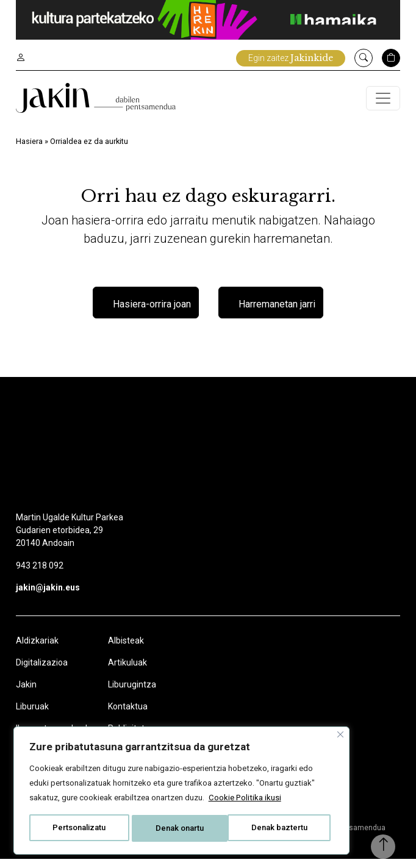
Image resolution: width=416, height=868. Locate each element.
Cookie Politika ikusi (218, 787)
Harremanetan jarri (277, 314)
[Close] (284, 709)
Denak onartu (241, 817)
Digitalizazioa (42, 672)
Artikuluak (127, 672)
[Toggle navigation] (383, 101)
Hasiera (29, 147)
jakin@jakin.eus (48, 597)
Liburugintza (132, 694)
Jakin (26, 694)
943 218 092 (40, 575)
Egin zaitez (291, 58)
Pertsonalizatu (79, 817)
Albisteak (126, 650)
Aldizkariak (37, 650)
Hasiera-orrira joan (152, 314)
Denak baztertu (161, 817)
